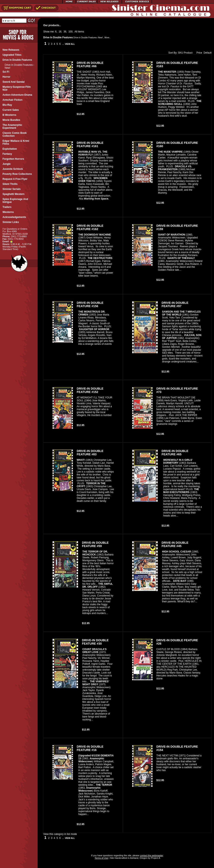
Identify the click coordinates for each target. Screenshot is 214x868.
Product (188, 53)
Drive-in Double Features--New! (88, 38)
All (76, 32)
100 (70, 32)
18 (60, 32)
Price (198, 53)
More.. (107, 38)
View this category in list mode (60, 834)
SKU (181, 53)
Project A (155, 858)
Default (208, 53)
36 (65, 32)
